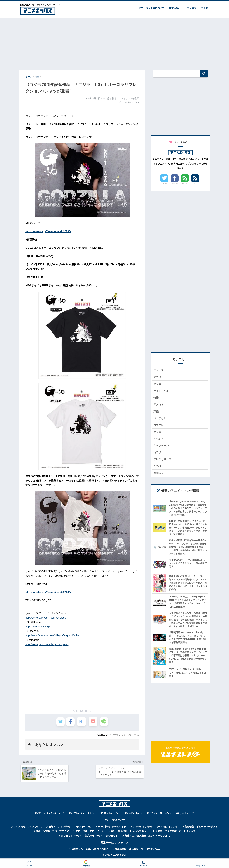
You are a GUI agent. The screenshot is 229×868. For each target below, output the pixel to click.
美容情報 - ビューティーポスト (201, 828)
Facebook (175, 184)
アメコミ (159, 406)
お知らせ (159, 476)
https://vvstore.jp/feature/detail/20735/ (48, 231)
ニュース (159, 370)
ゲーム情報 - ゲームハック (112, 828)
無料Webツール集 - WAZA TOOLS (90, 850)
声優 (156, 413)
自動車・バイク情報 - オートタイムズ (175, 832)
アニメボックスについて (151, 8)
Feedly (185, 184)
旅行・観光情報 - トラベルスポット (130, 832)
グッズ (158, 434)
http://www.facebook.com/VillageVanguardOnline (53, 635)
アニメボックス (118, 856)
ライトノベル (162, 391)
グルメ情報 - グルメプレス (28, 828)
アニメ (158, 377)
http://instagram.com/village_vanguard (47, 644)
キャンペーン (162, 448)
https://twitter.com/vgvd (38, 627)
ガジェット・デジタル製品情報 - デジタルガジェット (90, 837)
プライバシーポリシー (84, 815)
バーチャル (160, 420)
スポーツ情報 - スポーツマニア (52, 832)
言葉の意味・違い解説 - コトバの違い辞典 (137, 850)
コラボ (158, 455)
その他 (158, 469)
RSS (195, 184)
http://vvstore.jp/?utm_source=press (46, 618)
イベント (159, 441)
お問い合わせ (176, 8)
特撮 (116, 735)
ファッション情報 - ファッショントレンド (155, 828)
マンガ (158, 384)
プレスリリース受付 (198, 8)
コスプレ (159, 427)
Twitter (164, 184)
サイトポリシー (112, 815)
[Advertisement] (114, 42)
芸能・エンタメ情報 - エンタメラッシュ (70, 828)
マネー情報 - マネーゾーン (90, 832)
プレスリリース (130, 735)
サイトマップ (187, 815)
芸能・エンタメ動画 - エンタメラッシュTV (147, 837)
